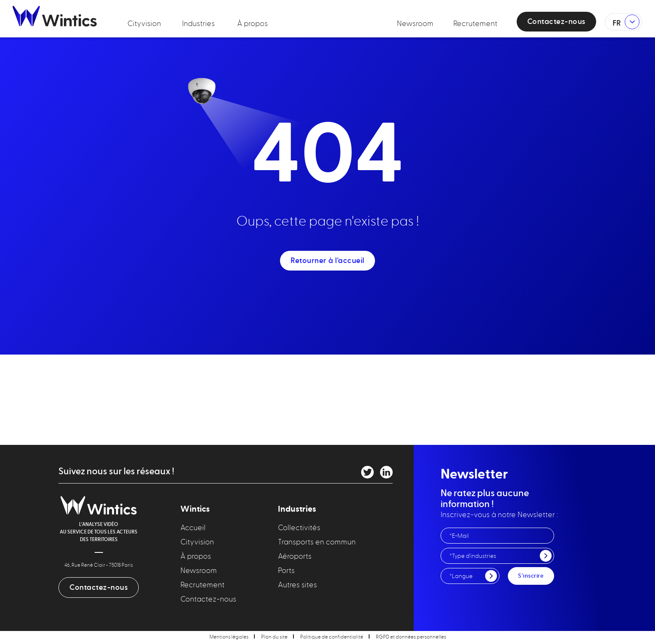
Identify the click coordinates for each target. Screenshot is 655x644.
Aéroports (295, 556)
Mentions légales (229, 637)
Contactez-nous (556, 21)
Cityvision (144, 23)
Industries (198, 23)
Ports (286, 570)
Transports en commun (317, 542)
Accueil (193, 527)
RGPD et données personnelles (411, 637)
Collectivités (299, 527)
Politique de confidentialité (332, 637)
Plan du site (274, 637)
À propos (252, 23)
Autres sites (297, 585)
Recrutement (475, 23)
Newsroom (415, 23)
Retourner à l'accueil (327, 260)
